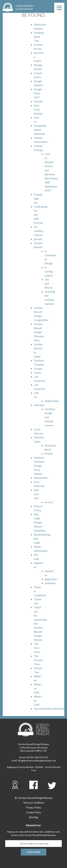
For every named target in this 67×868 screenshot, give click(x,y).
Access (49, 502)
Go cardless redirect (39, 231)
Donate (38, 101)
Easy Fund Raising (38, 109)
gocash (38, 239)
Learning (39, 405)
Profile (49, 453)
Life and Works (49, 283)
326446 (39, 767)
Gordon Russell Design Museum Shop (39, 332)
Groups (38, 368)
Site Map (34, 817)
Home (37, 373)
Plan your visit (36, 494)
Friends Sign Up (38, 198)
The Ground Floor (38, 660)
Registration (52, 401)
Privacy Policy (34, 808)
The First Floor (37, 648)
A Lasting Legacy (49, 271)
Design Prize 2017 (38, 93)
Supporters (51, 579)
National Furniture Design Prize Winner (39, 466)
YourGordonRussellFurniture (50, 709)
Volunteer (50, 583)
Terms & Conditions (34, 803)
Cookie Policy (33, 812)
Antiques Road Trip (39, 37)
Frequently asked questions (40, 130)
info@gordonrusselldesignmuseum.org (37, 761)
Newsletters (41, 478)
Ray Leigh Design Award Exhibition (40, 522)
